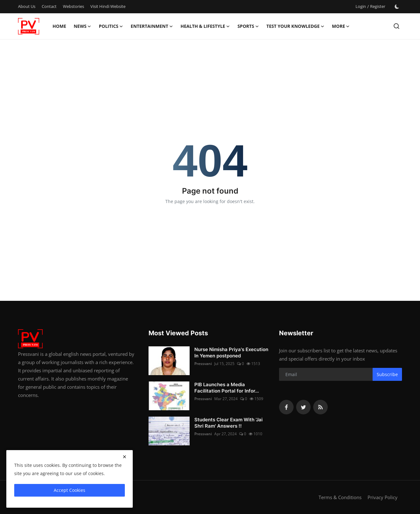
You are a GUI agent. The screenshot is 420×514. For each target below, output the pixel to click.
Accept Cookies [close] (70, 490)
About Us (27, 6)
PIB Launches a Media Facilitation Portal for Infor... (227, 388)
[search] (396, 26)
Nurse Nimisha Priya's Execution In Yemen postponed (231, 353)
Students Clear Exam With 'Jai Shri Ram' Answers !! (228, 423)
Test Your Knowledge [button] (295, 26)
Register (378, 6)
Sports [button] (248, 26)
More (341, 26)
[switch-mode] (397, 7)
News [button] (82, 26)
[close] (125, 457)
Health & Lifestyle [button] (205, 26)
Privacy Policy (383, 497)
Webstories (73, 6)
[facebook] (286, 407)
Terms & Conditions (340, 497)
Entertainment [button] (152, 26)
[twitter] (303, 407)
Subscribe (387, 374)
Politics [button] (111, 26)
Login (361, 6)
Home (59, 26)
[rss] (320, 407)
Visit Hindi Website (108, 6)
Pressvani (203, 364)
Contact (49, 6)
